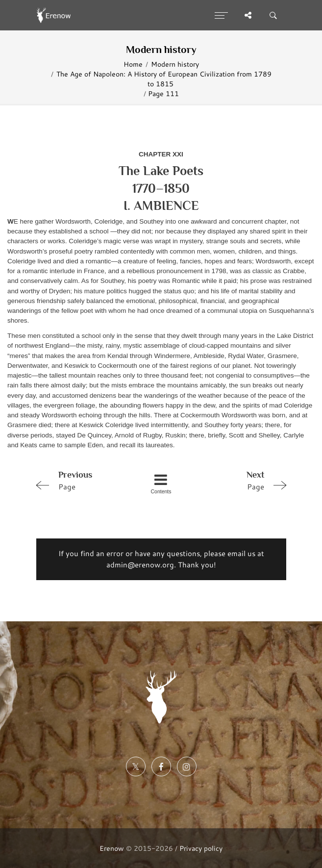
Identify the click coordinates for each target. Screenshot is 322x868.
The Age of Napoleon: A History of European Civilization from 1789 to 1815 (164, 79)
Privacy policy (201, 848)
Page (81, 480)
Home (133, 64)
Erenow (112, 848)
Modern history (175, 64)
